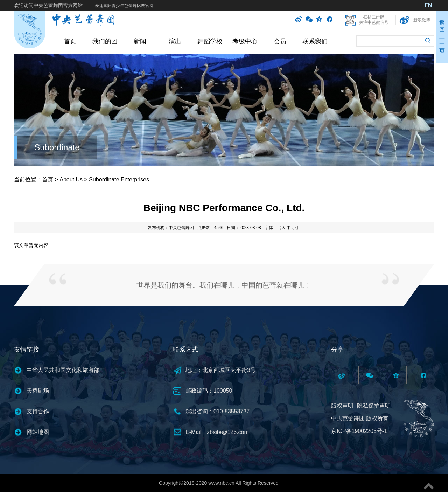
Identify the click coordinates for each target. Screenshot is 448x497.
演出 (175, 41)
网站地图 (38, 432)
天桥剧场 (38, 391)
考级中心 (245, 41)
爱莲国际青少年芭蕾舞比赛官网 (124, 6)
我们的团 (105, 41)
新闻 (140, 41)
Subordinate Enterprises (119, 180)
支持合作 (38, 411)
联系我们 (315, 41)
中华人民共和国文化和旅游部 (63, 370)
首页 (70, 41)
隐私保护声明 (374, 406)
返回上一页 (442, 37)
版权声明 (342, 406)
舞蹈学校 (210, 41)
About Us (71, 180)
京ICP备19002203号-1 (359, 431)
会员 (280, 41)
